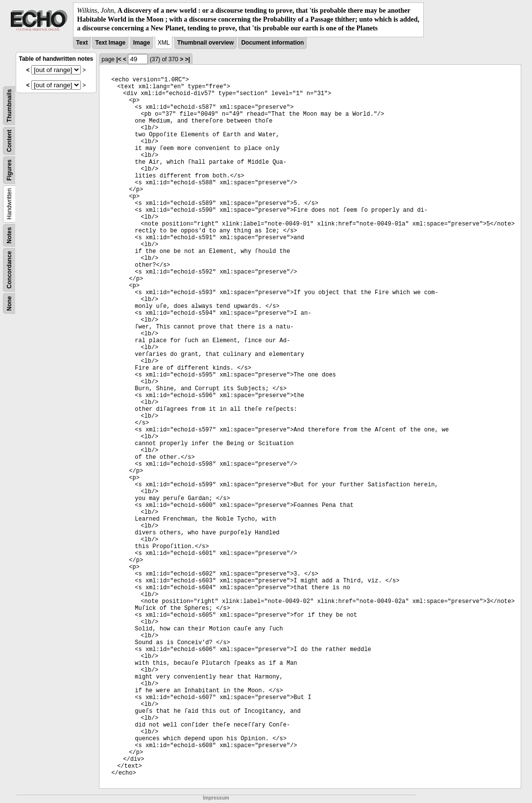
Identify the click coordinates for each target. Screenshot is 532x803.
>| (187, 59)
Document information (272, 43)
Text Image (110, 43)
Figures (9, 170)
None (9, 303)
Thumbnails (9, 105)
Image (142, 43)
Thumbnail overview (206, 43)
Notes (9, 235)
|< (119, 59)
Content (9, 140)
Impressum (216, 798)
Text (82, 43)
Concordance (9, 270)
